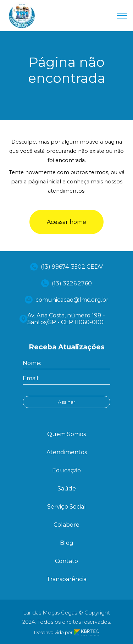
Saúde (67, 489)
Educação (66, 470)
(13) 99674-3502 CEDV (66, 267)
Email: (31, 378)
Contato (66, 561)
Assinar (66, 402)
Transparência (66, 579)
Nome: (32, 363)
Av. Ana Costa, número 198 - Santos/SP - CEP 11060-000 (62, 319)
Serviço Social (66, 507)
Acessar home (66, 222)
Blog (67, 543)
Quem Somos (66, 434)
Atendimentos (67, 452)
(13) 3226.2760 (66, 283)
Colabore (66, 525)
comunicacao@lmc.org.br (67, 300)
